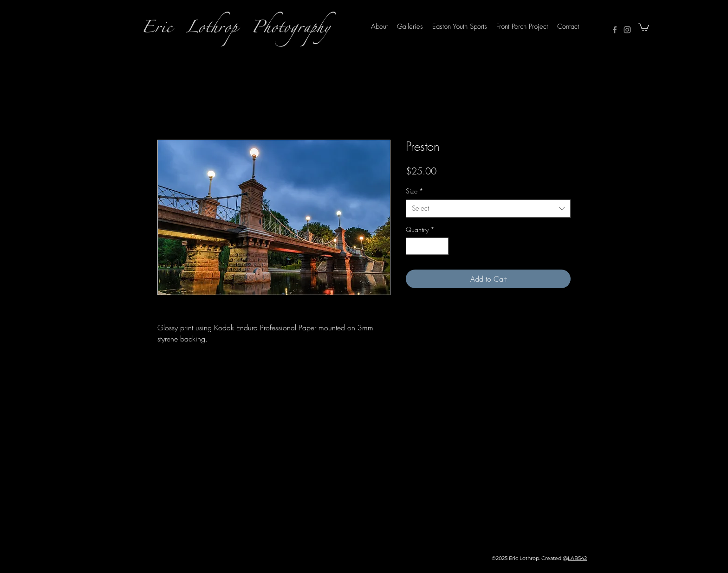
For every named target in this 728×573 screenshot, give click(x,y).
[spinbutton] (427, 246)
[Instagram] (627, 30)
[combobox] (488, 209)
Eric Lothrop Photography (236, 30)
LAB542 (577, 558)
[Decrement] (413, 246)
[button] (643, 26)
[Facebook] (615, 30)
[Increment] (441, 246)
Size (415, 191)
